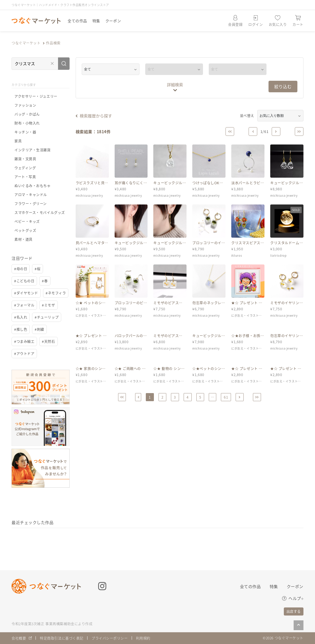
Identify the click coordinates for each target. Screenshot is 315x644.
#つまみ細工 (24, 341)
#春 (45, 281)
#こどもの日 (24, 281)
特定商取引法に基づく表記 (62, 638)
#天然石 (48, 341)
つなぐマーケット (26, 43)
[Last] (299, 132)
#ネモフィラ (56, 293)
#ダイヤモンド (26, 293)
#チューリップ (47, 317)
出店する (294, 611)
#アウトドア (24, 353)
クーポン (113, 21)
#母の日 (21, 269)
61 (226, 397)
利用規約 (143, 638)
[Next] (276, 132)
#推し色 (21, 329)
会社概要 (19, 638)
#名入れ (21, 317)
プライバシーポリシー (110, 638)
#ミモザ (48, 305)
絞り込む (283, 86)
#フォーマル (24, 305)
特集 (96, 21)
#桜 (38, 269)
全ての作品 (77, 21)
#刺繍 (39, 329)
